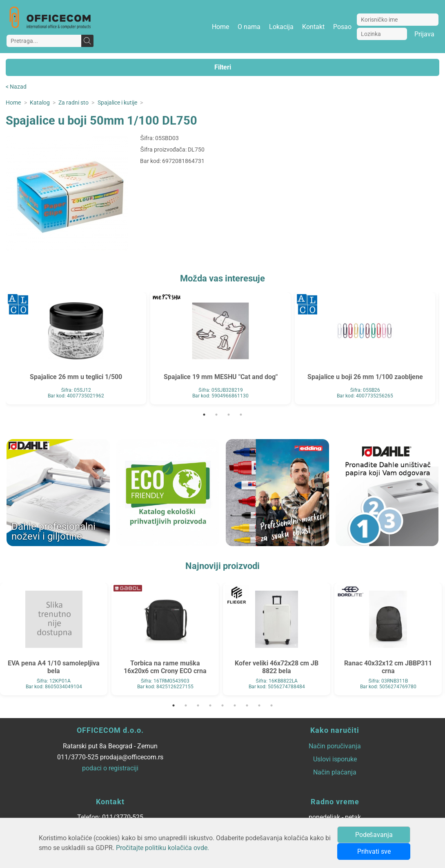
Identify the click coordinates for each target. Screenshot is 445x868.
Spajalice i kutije (117, 103)
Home (220, 27)
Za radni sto (73, 103)
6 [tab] (235, 705)
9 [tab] (271, 705)
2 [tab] (216, 415)
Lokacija (281, 27)
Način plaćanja (335, 772)
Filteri (223, 67)
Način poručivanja (335, 746)
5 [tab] (222, 705)
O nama (249, 27)
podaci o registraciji (110, 768)
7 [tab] (247, 705)
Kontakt (313, 27)
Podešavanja (374, 835)
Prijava (424, 34)
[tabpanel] (76, 348)
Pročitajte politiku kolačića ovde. (162, 848)
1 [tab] (204, 415)
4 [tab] (241, 415)
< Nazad (16, 87)
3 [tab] (229, 415)
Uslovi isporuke (335, 759)
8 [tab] (259, 705)
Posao (342, 27)
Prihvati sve (374, 851)
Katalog (40, 103)
